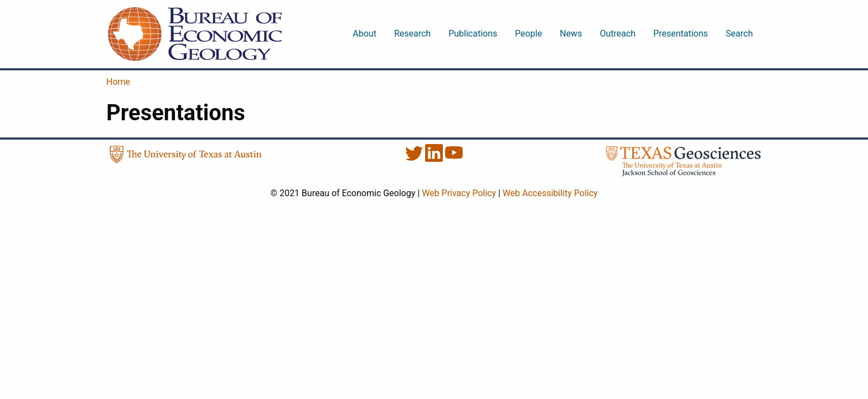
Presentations (681, 34)
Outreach (618, 34)
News (571, 34)
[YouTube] (454, 159)
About (365, 34)
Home (118, 82)
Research (412, 34)
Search (739, 34)
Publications (473, 34)
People (528, 34)
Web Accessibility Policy (550, 193)
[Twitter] (415, 159)
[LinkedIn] (435, 159)
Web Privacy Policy (459, 193)
